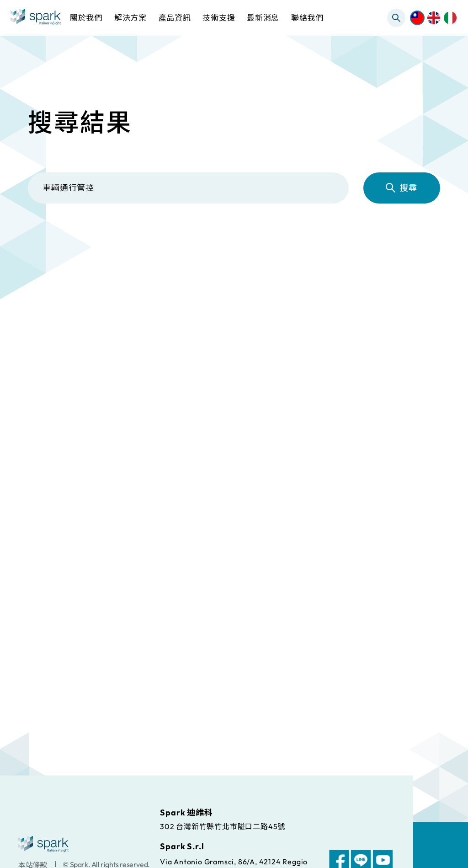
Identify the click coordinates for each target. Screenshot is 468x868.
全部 (55, 242)
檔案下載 (300, 242)
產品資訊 (214, 242)
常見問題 (386, 242)
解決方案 (128, 242)
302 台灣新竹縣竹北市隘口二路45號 (223, 826)
